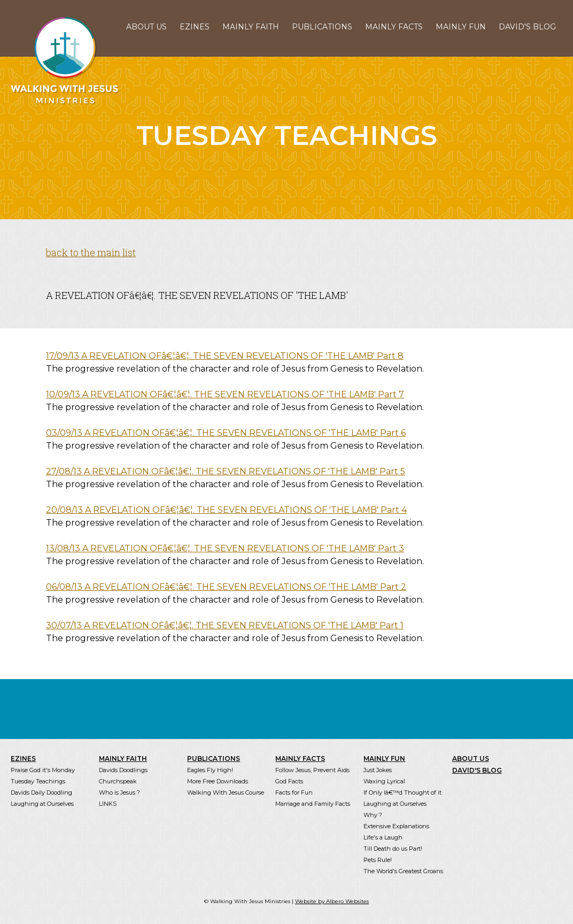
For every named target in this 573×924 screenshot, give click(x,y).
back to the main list (91, 252)
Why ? (373, 815)
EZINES (195, 27)
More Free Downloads (218, 781)
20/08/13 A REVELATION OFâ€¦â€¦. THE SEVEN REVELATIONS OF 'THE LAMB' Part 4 (226, 510)
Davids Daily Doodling (41, 792)
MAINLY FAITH (251, 27)
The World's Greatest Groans (403, 871)
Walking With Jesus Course (226, 792)
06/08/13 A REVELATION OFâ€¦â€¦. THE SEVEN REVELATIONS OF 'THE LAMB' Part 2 (226, 587)
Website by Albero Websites (332, 901)
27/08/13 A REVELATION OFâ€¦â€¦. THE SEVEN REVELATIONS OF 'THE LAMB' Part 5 (226, 471)
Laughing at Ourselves (42, 804)
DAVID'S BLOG (527, 27)
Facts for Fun (294, 792)
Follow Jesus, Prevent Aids (312, 770)
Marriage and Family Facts (313, 804)
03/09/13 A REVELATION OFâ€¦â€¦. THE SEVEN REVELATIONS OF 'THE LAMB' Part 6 (226, 433)
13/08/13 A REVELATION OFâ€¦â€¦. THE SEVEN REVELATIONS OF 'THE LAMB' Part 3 (225, 548)
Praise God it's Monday (43, 770)
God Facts (289, 781)
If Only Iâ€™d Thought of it (402, 792)
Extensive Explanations (396, 826)
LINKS (108, 804)
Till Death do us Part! (393, 849)
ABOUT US (146, 27)
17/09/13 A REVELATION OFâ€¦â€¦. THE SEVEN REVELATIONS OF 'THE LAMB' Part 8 (225, 356)
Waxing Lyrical (384, 781)
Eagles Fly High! (210, 770)
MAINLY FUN (461, 27)
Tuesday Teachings (38, 781)
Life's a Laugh (383, 837)
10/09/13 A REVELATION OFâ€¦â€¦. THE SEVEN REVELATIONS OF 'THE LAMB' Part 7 (225, 394)
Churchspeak (118, 781)
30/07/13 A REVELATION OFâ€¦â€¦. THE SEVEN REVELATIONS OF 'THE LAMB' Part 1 (225, 625)
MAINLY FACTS (394, 27)
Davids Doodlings (123, 770)
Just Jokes (378, 770)
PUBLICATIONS (322, 27)
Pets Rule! (378, 860)
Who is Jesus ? (119, 792)
